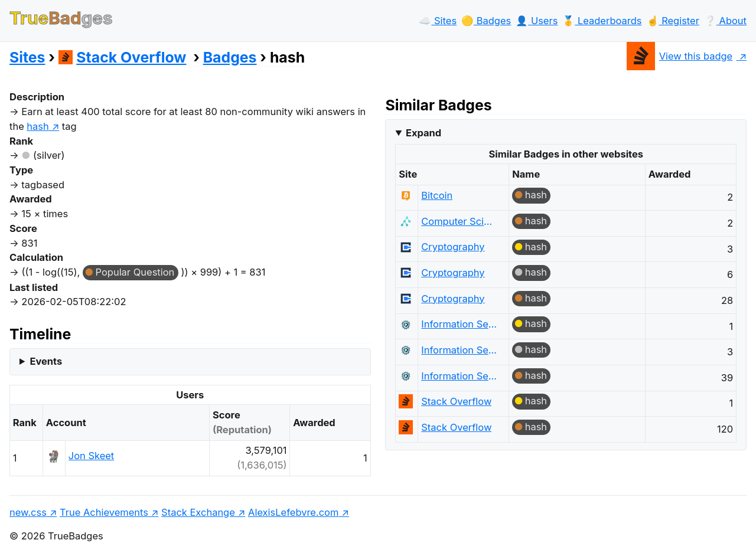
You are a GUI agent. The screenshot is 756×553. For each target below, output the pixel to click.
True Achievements (104, 512)
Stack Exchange (198, 512)
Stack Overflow (123, 57)
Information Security (459, 324)
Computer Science (459, 221)
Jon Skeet (91, 456)
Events (46, 361)
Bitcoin (437, 195)
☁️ (438, 21)
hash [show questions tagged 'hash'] (38, 126)
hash (536, 195)
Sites (27, 57)
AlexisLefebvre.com (293, 512)
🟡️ (486, 21)
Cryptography (453, 247)
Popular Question (135, 272)
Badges (230, 57)
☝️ (673, 21)
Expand (423, 133)
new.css (28, 512)
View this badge (680, 56)
